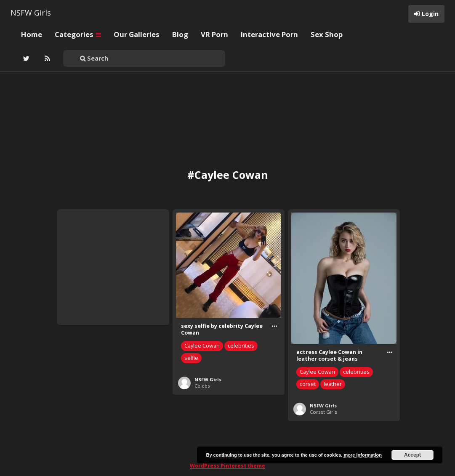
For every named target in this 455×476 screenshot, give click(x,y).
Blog (180, 34)
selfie (191, 358)
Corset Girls (323, 412)
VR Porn (214, 34)
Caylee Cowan (202, 346)
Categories (78, 34)
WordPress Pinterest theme (227, 466)
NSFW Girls (31, 13)
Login (430, 14)
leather (333, 384)
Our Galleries (137, 34)
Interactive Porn (269, 34)
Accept (412, 455)
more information (362, 455)
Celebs (202, 386)
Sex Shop (327, 34)
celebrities (241, 346)
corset (308, 384)
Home (32, 34)
